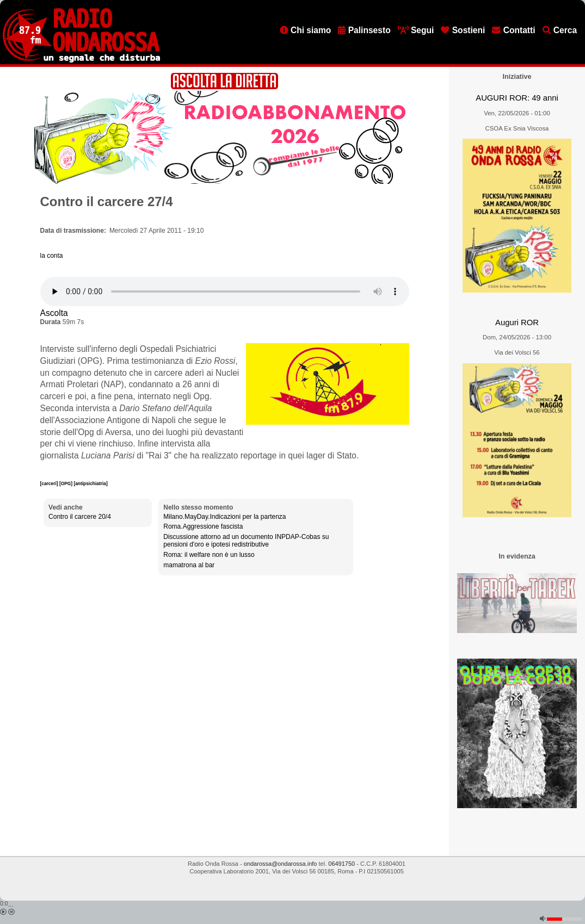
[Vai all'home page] (81, 60)
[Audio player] (225, 292)
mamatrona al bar (189, 565)
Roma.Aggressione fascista (203, 526)
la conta (52, 256)
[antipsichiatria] (90, 483)
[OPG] (67, 483)
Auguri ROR (517, 323)
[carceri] (50, 483)
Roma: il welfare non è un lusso (209, 555)
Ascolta (54, 313)
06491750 (341, 864)
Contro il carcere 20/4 (80, 517)
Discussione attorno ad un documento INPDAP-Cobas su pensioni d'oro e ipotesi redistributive (246, 541)
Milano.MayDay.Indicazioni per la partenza (224, 517)
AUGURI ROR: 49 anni (517, 98)
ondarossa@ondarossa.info (281, 864)
